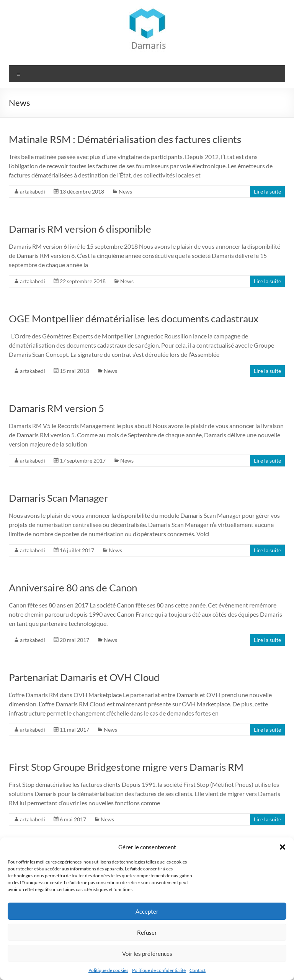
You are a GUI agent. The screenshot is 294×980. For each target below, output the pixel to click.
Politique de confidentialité (159, 970)
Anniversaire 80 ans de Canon (73, 588)
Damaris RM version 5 (56, 408)
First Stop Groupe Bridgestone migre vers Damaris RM (126, 767)
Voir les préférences (147, 954)
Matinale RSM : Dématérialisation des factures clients (125, 139)
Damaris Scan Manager (58, 498)
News (125, 191)
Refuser (147, 932)
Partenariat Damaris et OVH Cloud (84, 677)
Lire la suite (267, 191)
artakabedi (33, 191)
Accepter (147, 911)
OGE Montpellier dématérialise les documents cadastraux (134, 318)
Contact (198, 970)
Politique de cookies (108, 970)
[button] (283, 847)
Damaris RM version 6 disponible (80, 229)
